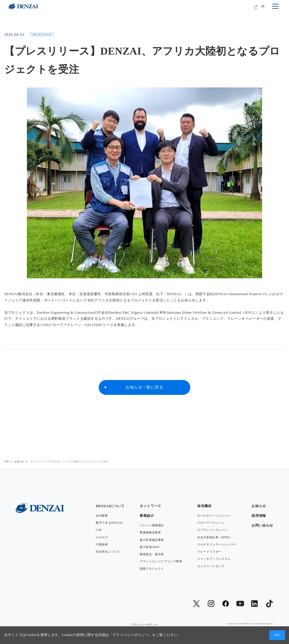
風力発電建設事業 (152, 540)
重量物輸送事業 (150, 532)
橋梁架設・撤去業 (152, 554)
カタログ (102, 537)
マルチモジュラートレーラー (217, 544)
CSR (99, 530)
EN (263, 6)
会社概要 (102, 516)
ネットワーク (151, 506)
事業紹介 (147, 516)
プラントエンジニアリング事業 (161, 561)
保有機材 (204, 506)
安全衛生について (108, 552)
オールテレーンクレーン (214, 516)
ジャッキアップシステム (214, 559)
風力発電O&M (149, 547)
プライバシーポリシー (130, 635)
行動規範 (102, 544)
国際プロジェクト (152, 569)
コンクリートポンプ (211, 566)
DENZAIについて (110, 506)
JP (256, 6)
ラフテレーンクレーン (212, 530)
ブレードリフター (209, 552)
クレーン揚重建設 (152, 525)
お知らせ (19, 462)
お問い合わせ (262, 525)
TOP (7, 462)
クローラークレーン (211, 523)
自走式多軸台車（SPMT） (215, 537)
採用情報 (259, 516)
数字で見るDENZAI (109, 523)
